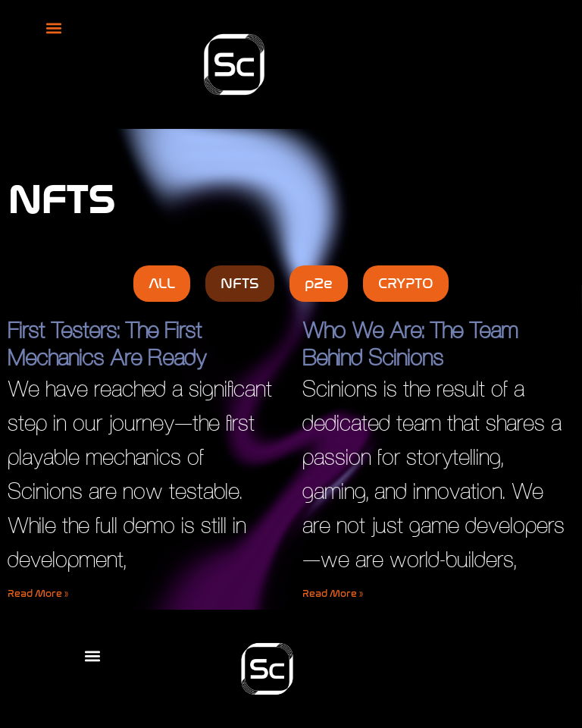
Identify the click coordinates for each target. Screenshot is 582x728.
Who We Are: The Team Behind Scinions (410, 344)
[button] (53, 28)
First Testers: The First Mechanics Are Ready (107, 344)
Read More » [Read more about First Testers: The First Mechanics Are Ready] (38, 594)
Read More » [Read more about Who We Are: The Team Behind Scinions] (333, 594)
